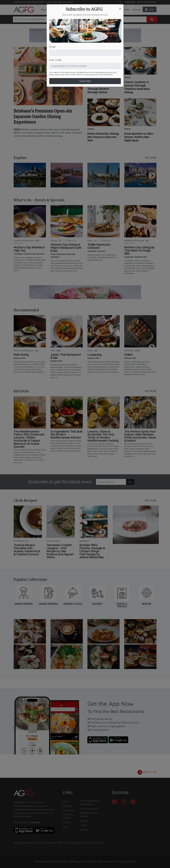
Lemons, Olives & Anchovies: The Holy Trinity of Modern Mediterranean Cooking (103, 436)
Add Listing (68, 810)
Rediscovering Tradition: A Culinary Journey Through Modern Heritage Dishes (103, 87)
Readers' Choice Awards (89, 815)
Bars (63, 10)
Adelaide (51, 843)
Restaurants (48, 10)
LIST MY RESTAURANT (147, 2)
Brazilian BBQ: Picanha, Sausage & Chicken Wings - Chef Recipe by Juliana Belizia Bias (92, 551)
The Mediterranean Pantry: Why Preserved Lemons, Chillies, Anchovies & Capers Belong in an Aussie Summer (29, 439)
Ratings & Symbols (68, 816)
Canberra (77, 843)
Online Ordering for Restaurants (90, 803)
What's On (86, 10)
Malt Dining (21, 355)
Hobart (87, 843)
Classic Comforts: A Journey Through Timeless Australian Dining (137, 87)
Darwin (67, 843)
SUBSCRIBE (130, 2)
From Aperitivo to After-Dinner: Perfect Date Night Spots (139, 137)
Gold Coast (99, 843)
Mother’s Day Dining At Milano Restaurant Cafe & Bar (66, 248)
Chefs (126, 10)
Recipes (115, 10)
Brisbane (40, 843)
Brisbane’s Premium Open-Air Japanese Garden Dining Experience (43, 117)
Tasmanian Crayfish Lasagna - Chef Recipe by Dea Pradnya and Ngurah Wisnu (60, 551)
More (136, 10)
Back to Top (147, 772)
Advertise (67, 806)
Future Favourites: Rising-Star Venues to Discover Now (104, 137)
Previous (18, 176)
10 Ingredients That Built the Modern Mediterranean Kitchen (67, 435)
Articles (73, 10)
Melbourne (28, 843)
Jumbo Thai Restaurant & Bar (66, 356)
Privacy (119, 862)
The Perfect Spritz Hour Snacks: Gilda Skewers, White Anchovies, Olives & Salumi (140, 436)
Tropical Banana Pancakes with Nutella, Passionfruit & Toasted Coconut (27, 550)
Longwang (94, 355)
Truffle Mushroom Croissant (99, 246)
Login (150, 9)
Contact (67, 822)
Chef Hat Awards (65, 2)
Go (130, 482)
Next (152, 176)
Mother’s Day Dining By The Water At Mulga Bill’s (139, 250)
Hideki (128, 355)
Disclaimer (130, 862)
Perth (60, 843)
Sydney (18, 843)
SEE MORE (151, 158)
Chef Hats (101, 10)
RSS (65, 827)
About (66, 801)
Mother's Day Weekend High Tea (29, 249)
